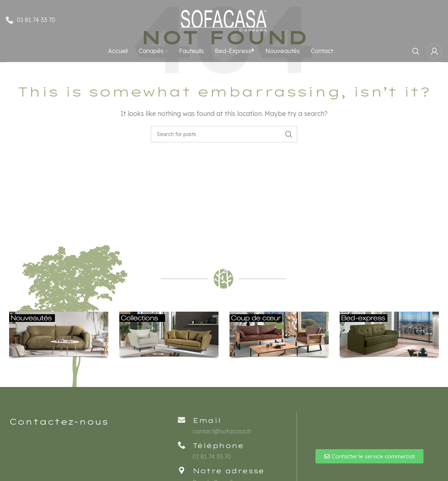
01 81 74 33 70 (36, 20)
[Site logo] (224, 19)
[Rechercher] (416, 51)
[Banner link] (59, 336)
